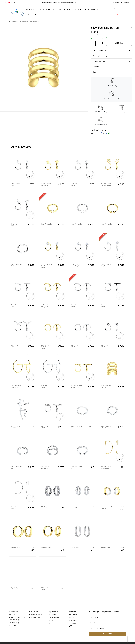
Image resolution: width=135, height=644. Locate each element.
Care (111, 72)
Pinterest (73, 620)
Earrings (17, 21)
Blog (51, 624)
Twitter (73, 623)
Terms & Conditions (16, 626)
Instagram (73, 617)
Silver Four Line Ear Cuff (34, 21)
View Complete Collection (69, 9)
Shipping (111, 67)
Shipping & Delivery (111, 56)
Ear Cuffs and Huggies (24, 21)
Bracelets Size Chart (36, 614)
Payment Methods (111, 61)
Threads (73, 626)
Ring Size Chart (34, 617)
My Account (53, 614)
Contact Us (31, 15)
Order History (54, 617)
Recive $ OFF (107, 634)
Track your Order (92, 9)
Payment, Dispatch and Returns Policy (17, 619)
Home (13, 21)
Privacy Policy (14, 623)
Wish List (52, 620)
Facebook (73, 614)
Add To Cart (119, 43)
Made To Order (47, 9)
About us (12, 614)
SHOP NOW (31, 9)
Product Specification (111, 50)
